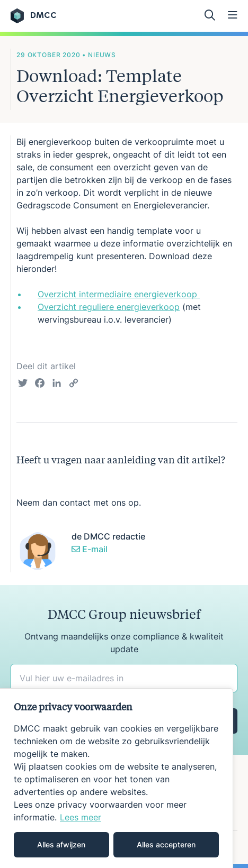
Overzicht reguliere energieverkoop (109, 307)
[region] (117, 778)
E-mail (90, 549)
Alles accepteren (166, 844)
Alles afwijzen (61, 844)
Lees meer (81, 817)
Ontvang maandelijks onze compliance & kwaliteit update (124, 643)
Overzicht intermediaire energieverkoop (119, 294)
